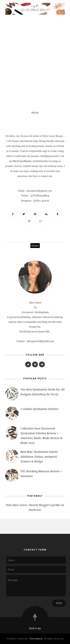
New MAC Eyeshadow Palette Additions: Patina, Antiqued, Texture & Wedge (39, 457)
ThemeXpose (36, 639)
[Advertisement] (35, 56)
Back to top (35, 628)
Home (35, 245)
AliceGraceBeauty (22, 161)
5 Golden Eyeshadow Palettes (39, 409)
